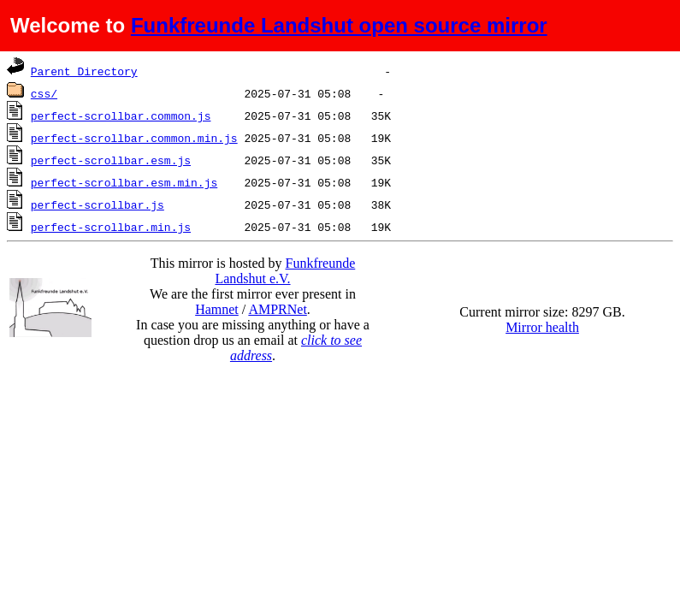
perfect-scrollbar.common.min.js (134, 138)
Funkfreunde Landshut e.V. (285, 271)
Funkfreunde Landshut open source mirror (339, 25)
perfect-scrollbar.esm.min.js (124, 182)
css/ (44, 93)
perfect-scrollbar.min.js (111, 227)
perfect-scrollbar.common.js (121, 115)
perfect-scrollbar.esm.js (111, 160)
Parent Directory (84, 71)
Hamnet (217, 309)
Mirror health (542, 327)
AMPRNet (277, 309)
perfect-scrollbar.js (98, 204)
